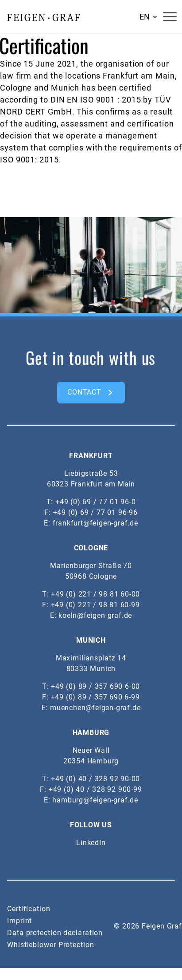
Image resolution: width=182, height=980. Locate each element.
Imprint (19, 921)
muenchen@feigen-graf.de (95, 708)
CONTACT (84, 392)
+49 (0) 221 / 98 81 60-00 (95, 594)
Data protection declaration (55, 933)
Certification (29, 909)
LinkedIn (91, 843)
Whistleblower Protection (51, 945)
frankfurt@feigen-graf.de (95, 523)
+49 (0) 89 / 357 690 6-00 (95, 686)
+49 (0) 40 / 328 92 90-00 (95, 779)
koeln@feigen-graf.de (95, 615)
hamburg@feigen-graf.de (95, 800)
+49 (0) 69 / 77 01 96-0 (95, 502)
